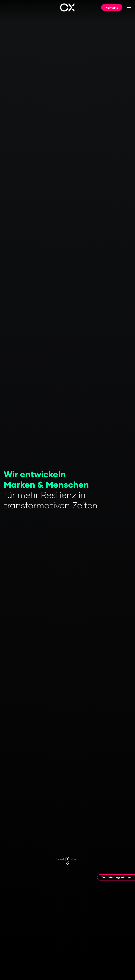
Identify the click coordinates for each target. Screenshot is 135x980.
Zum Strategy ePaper (116, 877)
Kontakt (112, 7)
